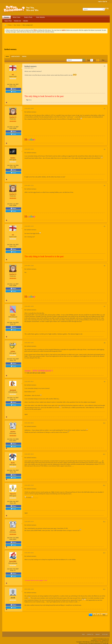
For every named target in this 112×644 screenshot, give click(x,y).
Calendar (25, 21)
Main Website (40, 17)
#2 (105, 109)
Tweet (13, 92)
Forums (6, 17)
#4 (105, 186)
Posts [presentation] (7, 57)
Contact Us (90, 634)
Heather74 (13, 117)
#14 (104, 553)
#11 (104, 454)
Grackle (13, 315)
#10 (104, 423)
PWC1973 (13, 494)
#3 (105, 149)
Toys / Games (17, 25)
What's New (16, 17)
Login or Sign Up (103, 1)
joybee (13, 351)
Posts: (11, 86)
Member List (17, 21)
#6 (105, 266)
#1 (105, 66)
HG (13, 75)
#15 (104, 589)
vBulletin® (100, 640)
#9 (105, 382)
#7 (105, 306)
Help (83, 634)
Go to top (105, 634)
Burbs (13, 463)
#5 (105, 226)
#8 (105, 343)
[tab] (7, 57)
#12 (104, 485)
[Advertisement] (56, 41)
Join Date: (10, 84)
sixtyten (13, 432)
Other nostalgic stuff (28, 25)
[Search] (94, 9)
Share (13, 89)
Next (104, 615)
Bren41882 (13, 561)
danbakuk (13, 390)
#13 (104, 522)
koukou (13, 158)
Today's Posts (28, 17)
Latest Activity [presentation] (16, 57)
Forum (10, 25)
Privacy (98, 634)
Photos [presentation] (24, 57)
